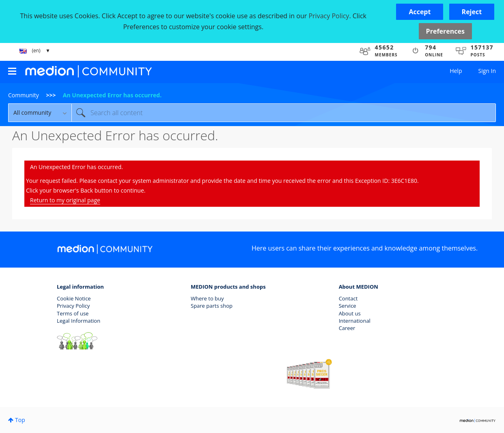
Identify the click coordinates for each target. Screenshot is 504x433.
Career (347, 328)
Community (24, 95)
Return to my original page (65, 200)
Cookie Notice (74, 298)
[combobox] (284, 113)
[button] (420, 12)
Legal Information (79, 321)
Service (348, 306)
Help (456, 71)
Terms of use (73, 313)
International (355, 321)
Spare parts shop (212, 306)
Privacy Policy (73, 306)
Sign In (487, 71)
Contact (348, 298)
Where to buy (207, 298)
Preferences (445, 31)
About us (350, 313)
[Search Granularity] (40, 113)
